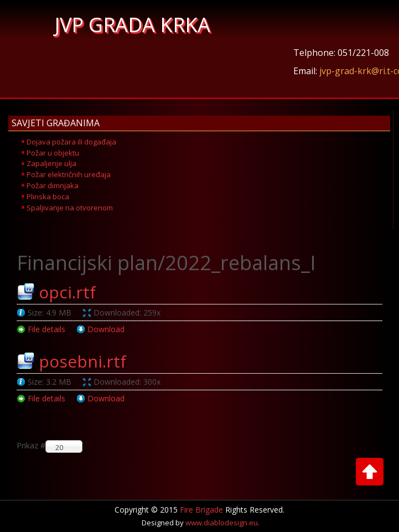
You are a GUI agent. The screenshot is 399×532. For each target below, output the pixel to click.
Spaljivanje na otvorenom (70, 208)
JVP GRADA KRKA (133, 25)
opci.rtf (67, 292)
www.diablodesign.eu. (222, 523)
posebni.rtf (82, 361)
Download (106, 329)
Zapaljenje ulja (51, 163)
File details (46, 329)
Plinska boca (48, 197)
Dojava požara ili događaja (71, 142)
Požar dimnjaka (53, 185)
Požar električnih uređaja (69, 174)
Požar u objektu (53, 153)
